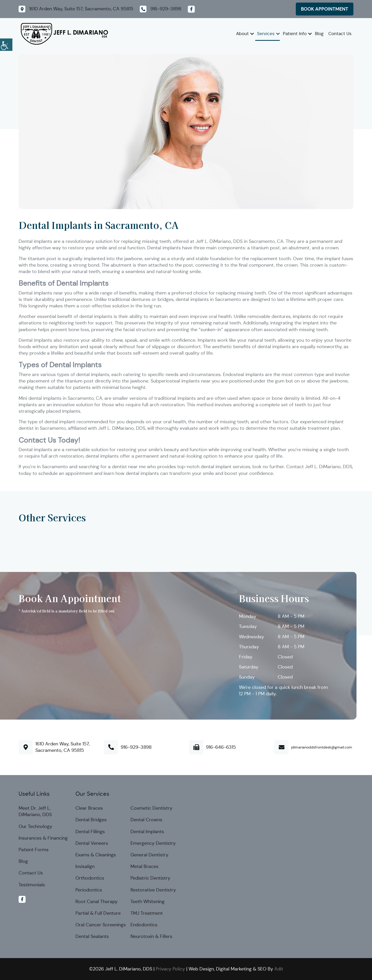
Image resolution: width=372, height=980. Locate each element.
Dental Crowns (146, 820)
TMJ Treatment (147, 913)
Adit (279, 969)
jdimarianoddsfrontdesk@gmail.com (322, 747)
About (242, 34)
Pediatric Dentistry (150, 878)
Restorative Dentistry (153, 890)
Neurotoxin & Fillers (151, 936)
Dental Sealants (92, 936)
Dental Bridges (91, 820)
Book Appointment (325, 9)
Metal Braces (144, 866)
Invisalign (85, 866)
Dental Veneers (92, 843)
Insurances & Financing (43, 838)
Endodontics (144, 925)
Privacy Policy (170, 969)
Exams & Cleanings (96, 855)
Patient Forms (34, 850)
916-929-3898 (136, 747)
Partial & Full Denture (98, 913)
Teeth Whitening (148, 902)
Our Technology (35, 826)
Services (266, 34)
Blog (319, 34)
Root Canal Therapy (96, 902)
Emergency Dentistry (153, 843)
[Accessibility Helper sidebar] (6, 44)
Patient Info (295, 34)
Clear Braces (89, 808)
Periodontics (89, 890)
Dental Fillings (90, 832)
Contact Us (340, 34)
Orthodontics (90, 878)
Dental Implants (147, 832)
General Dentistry (149, 855)
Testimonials (32, 885)
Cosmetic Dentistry (151, 808)
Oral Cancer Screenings (101, 925)
